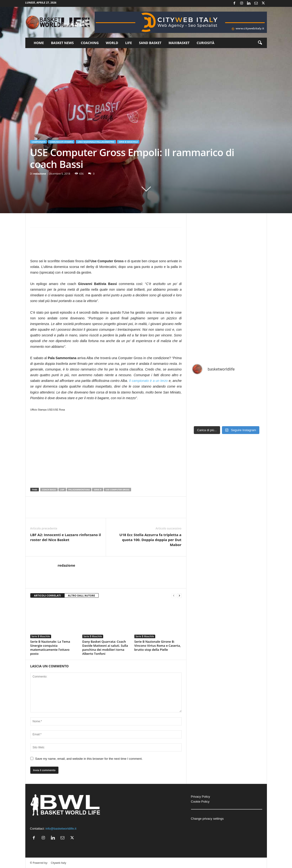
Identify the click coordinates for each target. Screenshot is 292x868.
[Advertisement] (106, 245)
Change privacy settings (207, 819)
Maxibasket (179, 43)
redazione (40, 174)
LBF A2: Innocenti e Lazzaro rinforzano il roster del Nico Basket (66, 537)
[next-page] (179, 596)
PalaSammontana (79, 490)
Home (39, 43)
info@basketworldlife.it (61, 829)
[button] (260, 43)
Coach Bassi (49, 490)
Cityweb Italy (59, 863)
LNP (62, 490)
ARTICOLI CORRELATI (48, 595)
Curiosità (206, 43)
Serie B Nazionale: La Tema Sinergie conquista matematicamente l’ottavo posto (50, 648)
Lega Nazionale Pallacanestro (96, 142)
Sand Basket (150, 43)
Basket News (62, 43)
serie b (97, 490)
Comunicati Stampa (61, 142)
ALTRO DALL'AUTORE (82, 595)
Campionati (39, 142)
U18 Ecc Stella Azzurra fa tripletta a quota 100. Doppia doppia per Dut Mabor (150, 540)
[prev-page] (174, 596)
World (112, 43)
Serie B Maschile (128, 142)
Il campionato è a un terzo (148, 381)
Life (128, 43)
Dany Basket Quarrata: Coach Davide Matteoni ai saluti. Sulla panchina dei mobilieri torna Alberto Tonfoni (105, 648)
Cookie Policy (200, 802)
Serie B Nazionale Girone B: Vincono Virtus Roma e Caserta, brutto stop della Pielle (158, 646)
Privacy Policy (201, 797)
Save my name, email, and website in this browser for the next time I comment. (89, 759)
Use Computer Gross (117, 490)
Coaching (90, 43)
